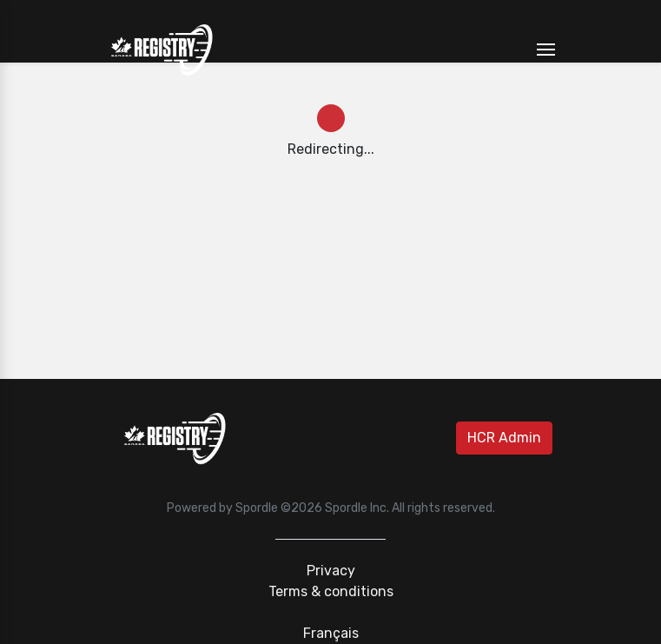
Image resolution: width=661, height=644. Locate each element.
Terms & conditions (331, 591)
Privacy (331, 571)
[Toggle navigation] (546, 50)
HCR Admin (504, 438)
